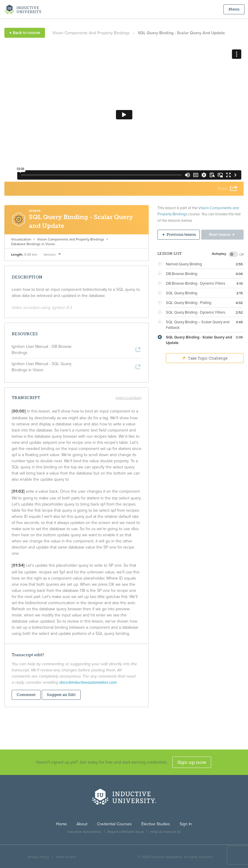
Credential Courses (114, 824)
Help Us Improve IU (165, 832)
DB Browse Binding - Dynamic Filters (196, 283)
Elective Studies (156, 824)
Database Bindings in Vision (33, 244)
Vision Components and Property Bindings (91, 33)
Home (61, 824)
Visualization (21, 239)
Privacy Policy (38, 857)
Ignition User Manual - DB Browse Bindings (42, 350)
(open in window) (128, 398)
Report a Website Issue (126, 832)
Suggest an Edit (61, 695)
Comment (26, 695)
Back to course (25, 33)
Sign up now (192, 762)
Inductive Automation (84, 832)
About (82, 824)
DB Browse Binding (182, 274)
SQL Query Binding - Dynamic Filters (196, 312)
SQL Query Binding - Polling (189, 303)
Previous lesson (179, 234)
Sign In (186, 824)
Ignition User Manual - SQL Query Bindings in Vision (42, 367)
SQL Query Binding (182, 293)
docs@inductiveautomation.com (88, 682)
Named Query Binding (184, 264)
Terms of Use (66, 857)
